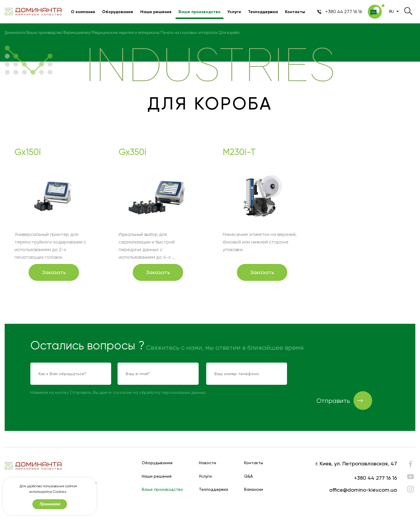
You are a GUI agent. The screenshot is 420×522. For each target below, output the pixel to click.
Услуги (234, 12)
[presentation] (339, 374)
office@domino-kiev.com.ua (363, 490)
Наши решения (156, 12)
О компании (83, 12)
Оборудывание (157, 463)
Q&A (249, 476)
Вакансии (254, 489)
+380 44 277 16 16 (376, 478)
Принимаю (50, 504)
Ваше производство (199, 12)
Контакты (295, 12)
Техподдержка (263, 12)
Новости (208, 463)
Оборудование (118, 12)
